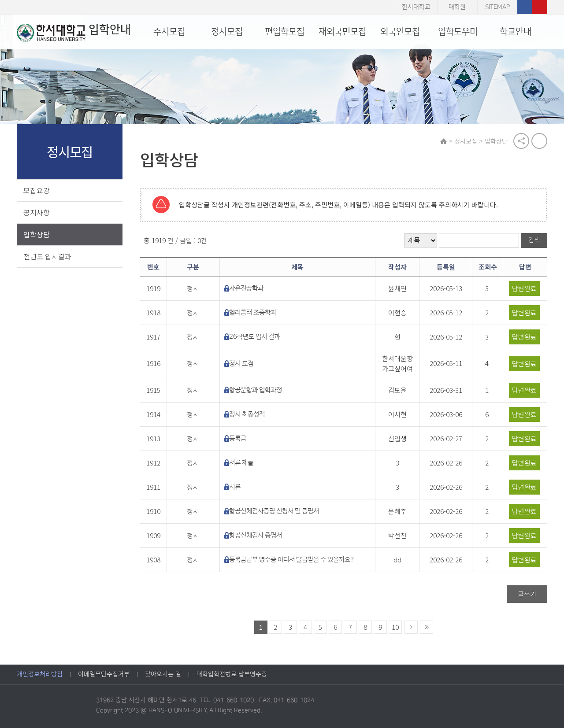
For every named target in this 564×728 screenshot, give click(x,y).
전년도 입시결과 (47, 256)
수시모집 (169, 32)
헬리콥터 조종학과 (253, 312)
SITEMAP (497, 7)
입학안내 (74, 33)
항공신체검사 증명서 (256, 535)
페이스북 (525, 7)
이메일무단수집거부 (104, 674)
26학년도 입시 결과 (254, 337)
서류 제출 (241, 463)
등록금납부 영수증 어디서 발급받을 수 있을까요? (292, 560)
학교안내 (516, 32)
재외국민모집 (342, 32)
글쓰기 (527, 594)
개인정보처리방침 (40, 674)
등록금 (238, 438)
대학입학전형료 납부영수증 (232, 674)
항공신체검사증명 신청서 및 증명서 (274, 511)
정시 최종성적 (247, 414)
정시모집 (227, 32)
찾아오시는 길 (163, 674)
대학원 (457, 7)
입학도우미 (458, 32)
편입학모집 (285, 32)
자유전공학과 (246, 288)
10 (395, 627)
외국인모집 (400, 32)
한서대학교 (416, 7)
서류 (235, 487)
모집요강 (37, 190)
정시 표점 (241, 364)
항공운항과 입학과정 (256, 390)
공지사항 (37, 212)
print (539, 141)
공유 (521, 141)
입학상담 (37, 234)
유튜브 (540, 7)
